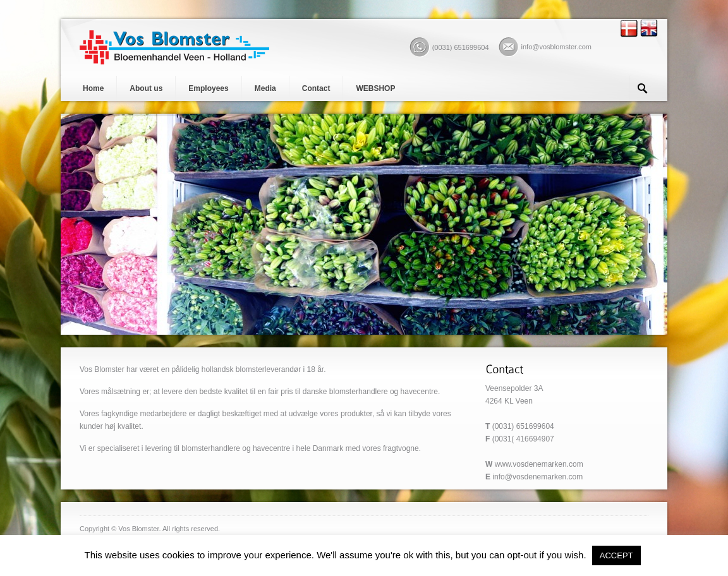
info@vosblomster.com (556, 47)
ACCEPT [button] (616, 555)
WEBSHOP (375, 88)
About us (146, 88)
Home (93, 88)
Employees (208, 88)
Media (265, 88)
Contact (316, 88)
